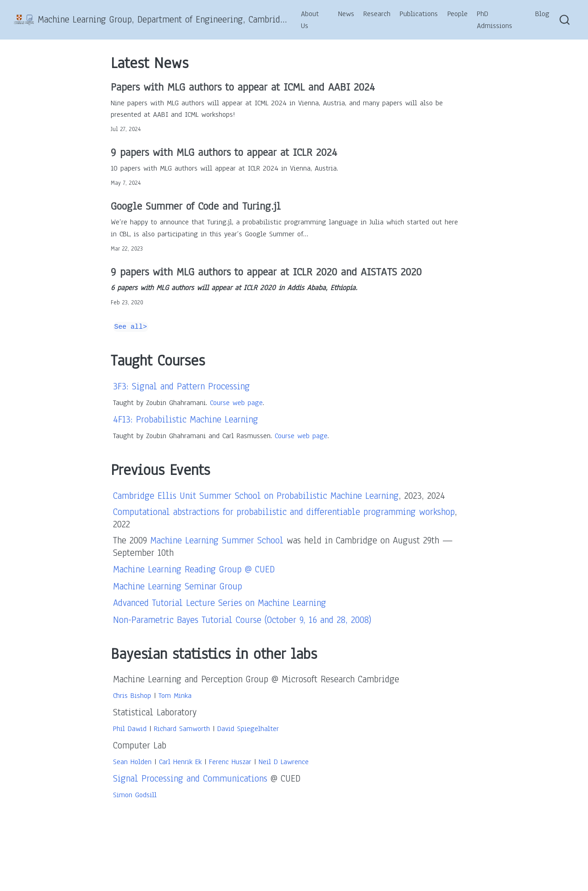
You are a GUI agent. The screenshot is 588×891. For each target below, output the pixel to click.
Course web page (236, 403)
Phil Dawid (130, 729)
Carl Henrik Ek (180, 762)
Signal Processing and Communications (190, 779)
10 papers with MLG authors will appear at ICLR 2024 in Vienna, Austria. (224, 168)
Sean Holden (132, 762)
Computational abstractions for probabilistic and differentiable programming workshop (284, 512)
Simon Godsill (135, 795)
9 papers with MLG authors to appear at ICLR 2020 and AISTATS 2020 (266, 272)
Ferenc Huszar (230, 762)
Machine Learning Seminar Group (178, 586)
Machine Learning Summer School (217, 540)
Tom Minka (175, 696)
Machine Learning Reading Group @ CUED (194, 569)
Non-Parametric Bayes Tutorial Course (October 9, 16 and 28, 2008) (242, 620)
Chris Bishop (132, 696)
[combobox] (565, 20)
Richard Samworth (182, 729)
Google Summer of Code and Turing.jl (196, 206)
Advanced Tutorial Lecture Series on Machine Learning (220, 603)
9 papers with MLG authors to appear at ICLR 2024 (224, 152)
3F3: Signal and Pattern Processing (181, 386)
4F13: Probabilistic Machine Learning (186, 420)
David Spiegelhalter (248, 729)
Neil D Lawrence (284, 762)
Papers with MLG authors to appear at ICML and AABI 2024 (243, 87)
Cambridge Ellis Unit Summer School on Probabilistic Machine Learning (256, 496)
